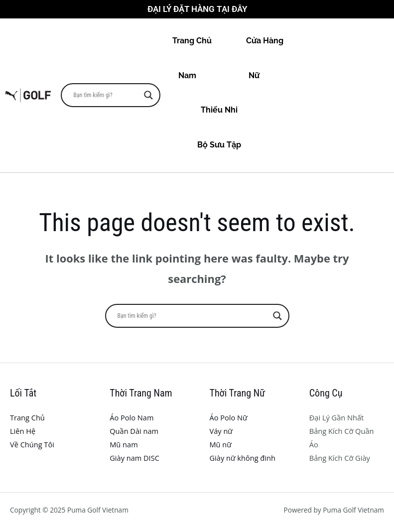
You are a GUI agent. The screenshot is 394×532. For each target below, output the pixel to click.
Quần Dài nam (134, 431)
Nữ (263, 75)
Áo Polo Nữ (229, 417)
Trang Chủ (192, 41)
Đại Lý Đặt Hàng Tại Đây (197, 9)
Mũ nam (124, 444)
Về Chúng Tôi (32, 444)
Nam (196, 75)
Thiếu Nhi (228, 110)
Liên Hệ (23, 431)
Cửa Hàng (265, 41)
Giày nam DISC (134, 458)
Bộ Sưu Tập (228, 145)
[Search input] (106, 95)
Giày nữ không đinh (243, 458)
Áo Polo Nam (131, 417)
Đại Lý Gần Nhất (337, 417)
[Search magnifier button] (148, 95)
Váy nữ (221, 431)
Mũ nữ (221, 444)
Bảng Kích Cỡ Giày (340, 458)
